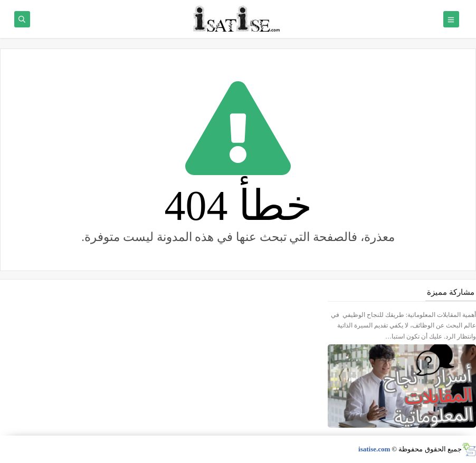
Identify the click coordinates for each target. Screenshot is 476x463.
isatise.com (374, 449)
